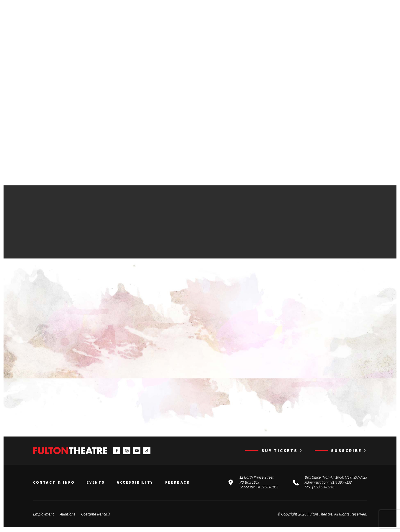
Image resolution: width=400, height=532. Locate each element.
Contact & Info (54, 484)
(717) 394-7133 (341, 484)
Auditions (68, 515)
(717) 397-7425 (356, 479)
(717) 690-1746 (323, 489)
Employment (44, 515)
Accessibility (135, 484)
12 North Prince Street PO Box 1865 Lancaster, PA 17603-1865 (259, 484)
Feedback (178, 484)
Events (96, 484)
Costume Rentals (96, 515)
